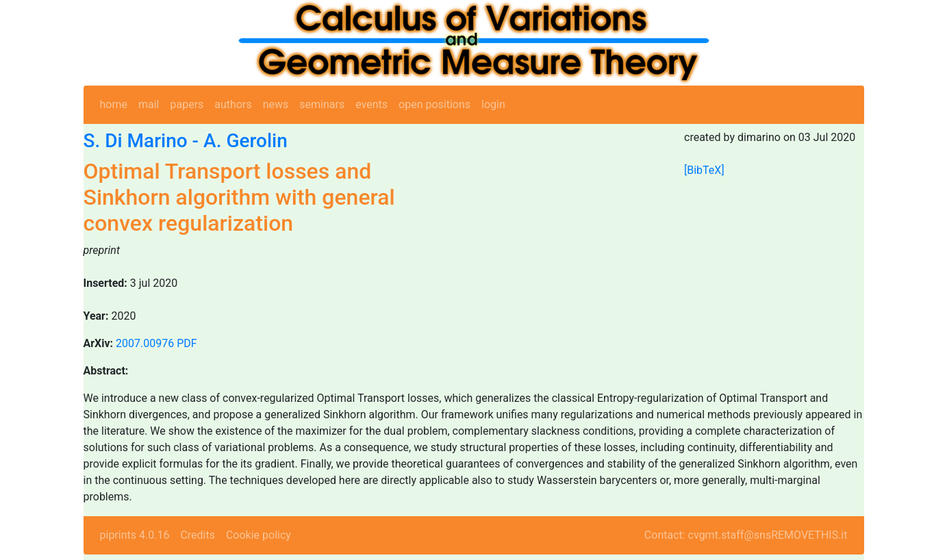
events (371, 104)
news (276, 104)
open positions (434, 104)
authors (233, 104)
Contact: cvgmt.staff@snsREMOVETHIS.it (746, 535)
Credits (198, 535)
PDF (187, 343)
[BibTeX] (704, 170)
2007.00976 (145, 343)
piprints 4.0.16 (135, 535)
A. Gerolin (245, 141)
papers (187, 104)
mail (149, 104)
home (114, 104)
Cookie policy (258, 535)
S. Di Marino (136, 141)
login (493, 104)
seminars (322, 104)
